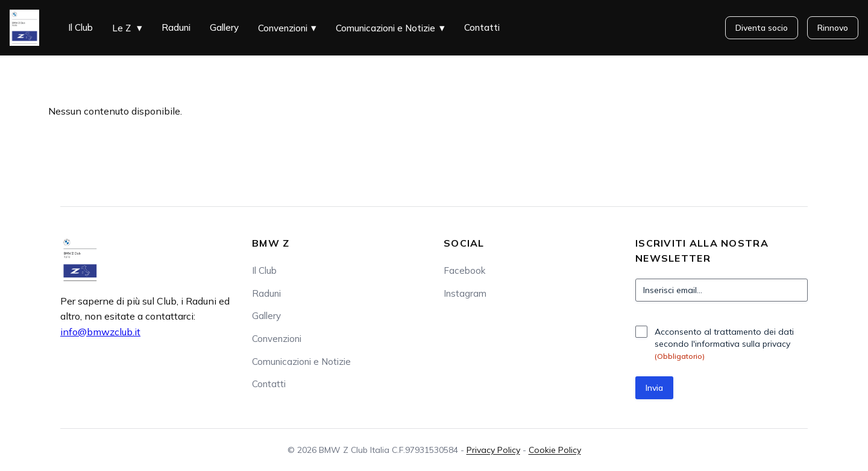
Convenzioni (283, 28)
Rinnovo (833, 28)
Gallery (224, 27)
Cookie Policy (555, 450)
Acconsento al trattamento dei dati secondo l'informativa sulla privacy (724, 344)
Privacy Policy (493, 450)
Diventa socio (762, 28)
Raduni (176, 27)
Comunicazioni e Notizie (385, 28)
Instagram (465, 293)
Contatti (482, 27)
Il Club (80, 27)
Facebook (464, 270)
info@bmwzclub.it (100, 332)
